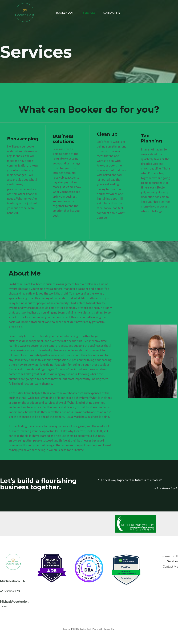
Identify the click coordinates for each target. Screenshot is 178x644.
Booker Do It (62, 13)
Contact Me (112, 13)
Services (87, 13)
